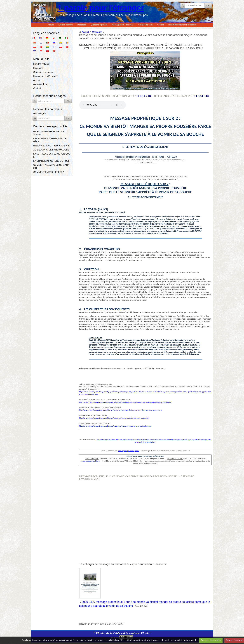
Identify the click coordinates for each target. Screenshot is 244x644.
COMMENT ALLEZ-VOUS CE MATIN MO (51, 166)
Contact (160, 25)
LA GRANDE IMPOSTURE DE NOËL (51, 161)
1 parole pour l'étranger (101, 8)
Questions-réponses (99, 25)
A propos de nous (145, 25)
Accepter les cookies (211, 640)
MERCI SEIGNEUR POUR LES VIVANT (49, 133)
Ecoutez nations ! (66, 25)
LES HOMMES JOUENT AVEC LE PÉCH (50, 140)
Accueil (51, 25)
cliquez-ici (144, 96)
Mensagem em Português (123, 25)
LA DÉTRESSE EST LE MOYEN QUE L (52, 155)
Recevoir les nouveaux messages (182, 25)
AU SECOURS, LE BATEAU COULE (51, 150)
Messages (82, 25)
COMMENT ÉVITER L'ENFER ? (49, 172)
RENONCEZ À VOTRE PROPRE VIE (51, 146)
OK (208, 5)
